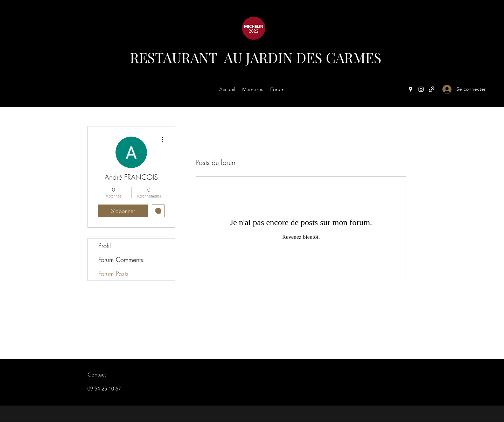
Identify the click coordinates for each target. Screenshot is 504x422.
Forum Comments (121, 260)
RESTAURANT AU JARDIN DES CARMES (256, 57)
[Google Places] (411, 89)
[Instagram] (421, 89)
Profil (105, 245)
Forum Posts (113, 274)
